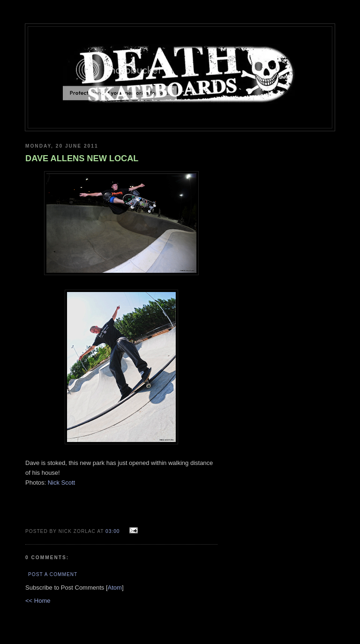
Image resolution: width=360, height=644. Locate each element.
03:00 (113, 531)
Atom (115, 588)
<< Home (38, 601)
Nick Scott (62, 483)
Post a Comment (53, 574)
